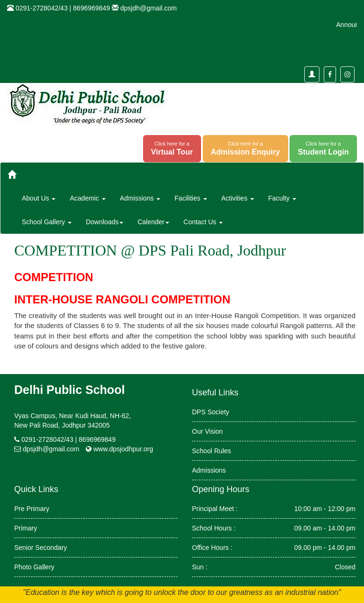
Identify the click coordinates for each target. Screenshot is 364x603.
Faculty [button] (282, 198)
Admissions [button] (140, 198)
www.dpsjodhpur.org (123, 449)
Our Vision (207, 431)
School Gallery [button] (47, 222)
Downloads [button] (105, 222)
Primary (26, 528)
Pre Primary (32, 509)
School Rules (212, 451)
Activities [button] (238, 198)
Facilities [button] (191, 198)
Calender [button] (153, 222)
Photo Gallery (34, 567)
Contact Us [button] (203, 222)
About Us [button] (39, 198)
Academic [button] (87, 198)
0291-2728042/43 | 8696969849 (68, 439)
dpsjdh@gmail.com (149, 8)
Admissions (209, 470)
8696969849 (91, 8)
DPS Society (211, 412)
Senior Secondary (41, 548)
